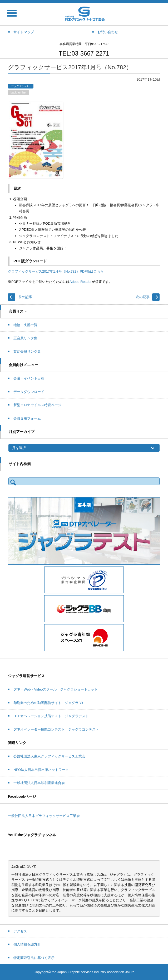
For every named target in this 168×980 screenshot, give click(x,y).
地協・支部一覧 (25, 325)
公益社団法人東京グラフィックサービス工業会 (49, 756)
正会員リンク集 (25, 338)
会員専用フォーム (27, 418)
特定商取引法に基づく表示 (34, 958)
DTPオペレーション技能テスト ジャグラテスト (51, 716)
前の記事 (25, 297)
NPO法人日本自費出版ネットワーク (41, 770)
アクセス (20, 931)
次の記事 (143, 297)
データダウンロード (29, 392)
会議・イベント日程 (29, 378)
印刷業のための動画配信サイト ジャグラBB (48, 703)
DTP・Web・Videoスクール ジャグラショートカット (56, 689)
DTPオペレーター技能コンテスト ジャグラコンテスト (56, 729)
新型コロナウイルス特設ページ (37, 405)
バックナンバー (21, 86)
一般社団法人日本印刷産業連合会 (39, 783)
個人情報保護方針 (27, 944)
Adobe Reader (81, 282)
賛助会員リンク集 (27, 351)
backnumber (19, 92)
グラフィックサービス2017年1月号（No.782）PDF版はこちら (56, 271)
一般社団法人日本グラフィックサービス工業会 (44, 816)
